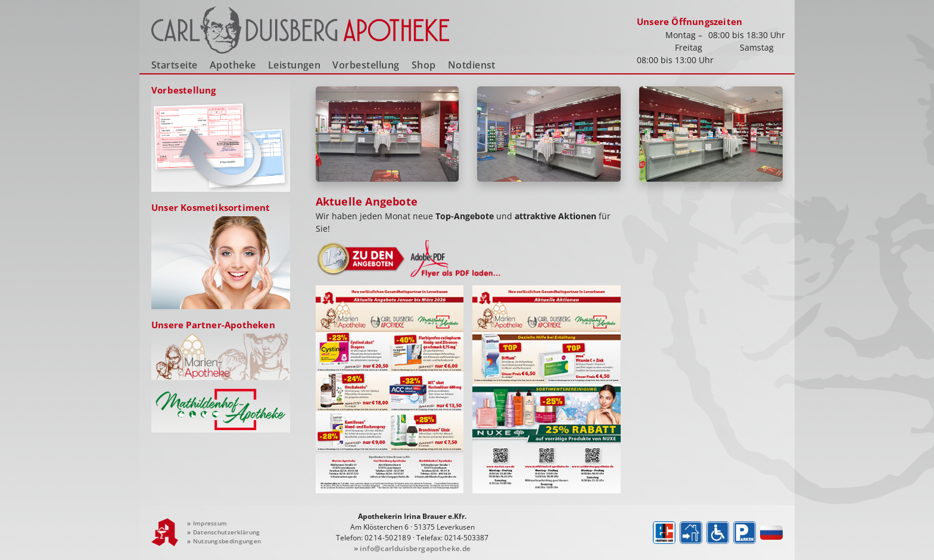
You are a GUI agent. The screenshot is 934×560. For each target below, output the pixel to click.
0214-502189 (388, 538)
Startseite (175, 65)
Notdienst (472, 65)
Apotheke (233, 65)
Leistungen (295, 65)
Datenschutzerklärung (224, 532)
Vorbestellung (366, 65)
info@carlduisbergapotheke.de (412, 548)
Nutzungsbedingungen (224, 541)
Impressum (207, 523)
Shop (424, 65)
